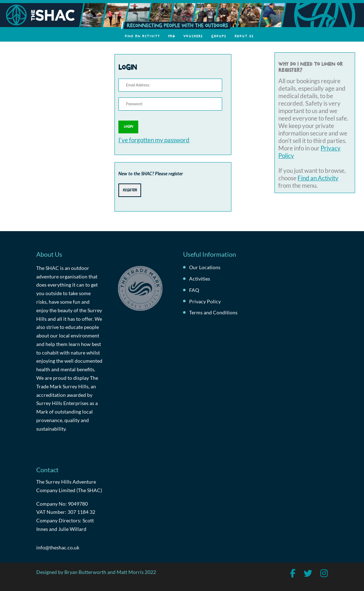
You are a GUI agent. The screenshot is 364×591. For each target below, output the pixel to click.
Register (130, 190)
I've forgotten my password (154, 140)
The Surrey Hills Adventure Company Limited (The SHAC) (69, 486)
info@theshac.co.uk (58, 547)
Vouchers (193, 36)
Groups (219, 36)
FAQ (172, 36)
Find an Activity (142, 36)
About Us (244, 36)
